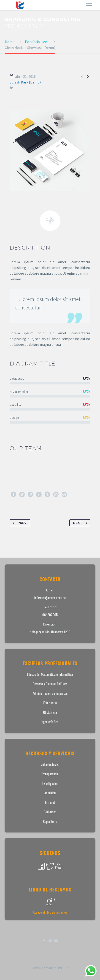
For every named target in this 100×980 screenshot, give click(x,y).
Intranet (50, 802)
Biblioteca (50, 812)
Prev (19, 523)
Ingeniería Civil (50, 722)
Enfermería (50, 703)
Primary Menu (89, 5)
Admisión (50, 793)
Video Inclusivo (50, 764)
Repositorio (50, 821)
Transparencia (50, 774)
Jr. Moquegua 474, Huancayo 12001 (50, 632)
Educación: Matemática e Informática (50, 674)
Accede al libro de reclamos (50, 912)
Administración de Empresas (50, 693)
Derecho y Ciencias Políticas (50, 684)
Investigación (50, 783)
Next (81, 523)
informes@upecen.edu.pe (50, 598)
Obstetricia (50, 712)
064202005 (50, 615)
